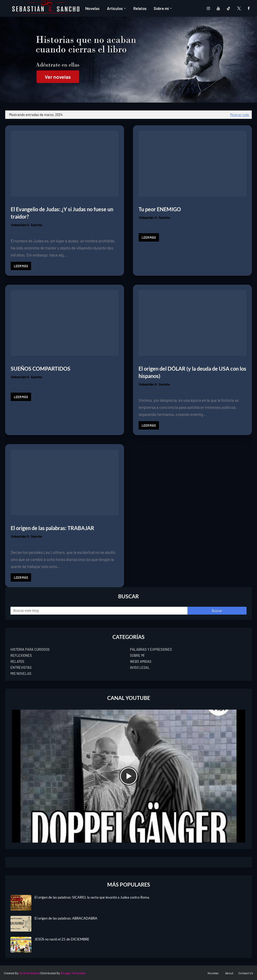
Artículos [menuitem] (115, 8)
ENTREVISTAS (21, 667)
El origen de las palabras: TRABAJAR (52, 528)
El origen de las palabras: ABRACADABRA (66, 918)
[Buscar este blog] (99, 611)
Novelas (213, 973)
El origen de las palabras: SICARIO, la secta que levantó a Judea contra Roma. (92, 897)
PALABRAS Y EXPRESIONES (151, 649)
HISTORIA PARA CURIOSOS (30, 649)
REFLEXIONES (21, 655)
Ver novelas (58, 77)
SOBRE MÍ (137, 655)
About (229, 973)
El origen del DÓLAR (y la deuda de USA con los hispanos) (192, 372)
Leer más (21, 266)
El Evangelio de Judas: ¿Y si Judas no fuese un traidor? (62, 213)
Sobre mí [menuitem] (161, 8)
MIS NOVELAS (21, 673)
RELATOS (17, 661)
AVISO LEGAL (140, 667)
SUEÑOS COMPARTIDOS (41, 369)
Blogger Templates (73, 973)
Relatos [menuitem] (140, 8)
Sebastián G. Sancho (27, 225)
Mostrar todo (240, 115)
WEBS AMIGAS (141, 661)
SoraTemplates (29, 973)
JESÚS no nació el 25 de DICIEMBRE (62, 939)
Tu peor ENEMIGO (160, 209)
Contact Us (246, 973)
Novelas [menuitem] (92, 8)
